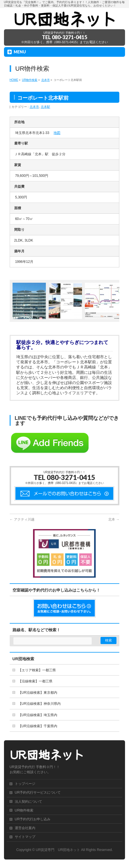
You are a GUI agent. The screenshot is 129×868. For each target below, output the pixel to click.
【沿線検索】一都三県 (35, 681)
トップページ (25, 784)
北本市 (34, 107)
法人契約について (28, 802)
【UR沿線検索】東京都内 (38, 693)
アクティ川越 (22, 519)
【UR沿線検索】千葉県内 (38, 726)
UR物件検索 (24, 810)
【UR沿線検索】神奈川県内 (39, 704)
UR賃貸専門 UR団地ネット (58, 850)
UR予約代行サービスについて (38, 792)
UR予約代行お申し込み (33, 819)
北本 (114, 519)
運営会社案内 (25, 828)
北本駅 (45, 107)
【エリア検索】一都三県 (37, 670)
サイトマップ (25, 837)
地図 (57, 133)
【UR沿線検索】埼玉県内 (38, 715)
